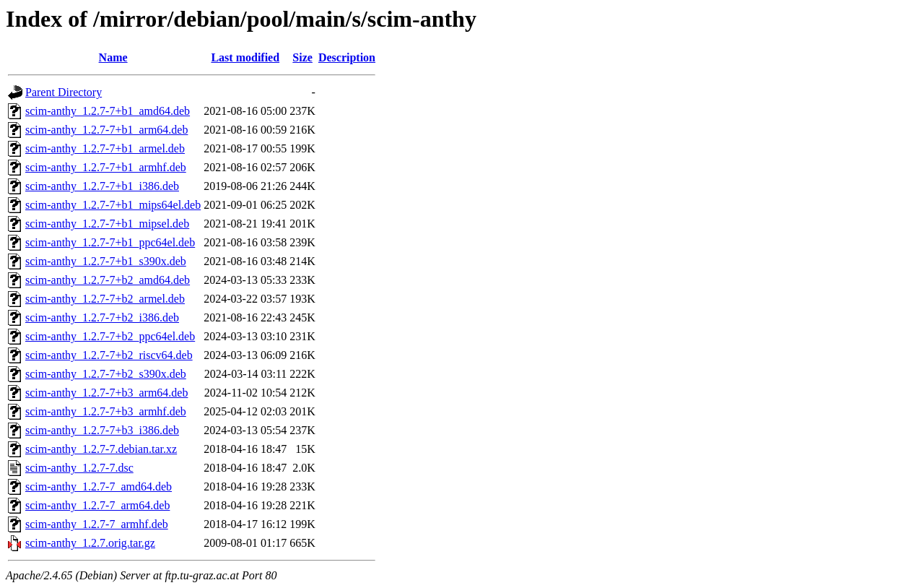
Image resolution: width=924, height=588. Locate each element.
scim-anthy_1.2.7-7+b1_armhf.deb (106, 167)
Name (113, 57)
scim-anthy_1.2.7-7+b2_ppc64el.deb (110, 336)
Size (302, 57)
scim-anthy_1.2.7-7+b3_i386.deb (102, 430)
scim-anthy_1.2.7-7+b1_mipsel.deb (107, 224)
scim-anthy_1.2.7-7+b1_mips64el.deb (113, 205)
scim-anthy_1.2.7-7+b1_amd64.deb (108, 111)
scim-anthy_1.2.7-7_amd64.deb (99, 487)
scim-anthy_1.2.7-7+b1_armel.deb (105, 148)
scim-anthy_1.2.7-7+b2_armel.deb (105, 299)
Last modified (245, 57)
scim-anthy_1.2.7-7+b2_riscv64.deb (109, 355)
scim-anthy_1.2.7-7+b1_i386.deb (102, 186)
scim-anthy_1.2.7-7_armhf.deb (97, 524)
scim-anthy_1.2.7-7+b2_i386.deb (102, 317)
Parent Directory (64, 92)
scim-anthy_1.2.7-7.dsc (79, 468)
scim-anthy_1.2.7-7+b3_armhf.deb (106, 411)
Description (347, 57)
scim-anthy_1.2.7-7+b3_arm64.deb (106, 393)
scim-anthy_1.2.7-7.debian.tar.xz (101, 449)
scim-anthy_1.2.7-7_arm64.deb (97, 505)
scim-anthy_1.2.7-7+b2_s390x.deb (106, 374)
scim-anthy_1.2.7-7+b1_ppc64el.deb (110, 242)
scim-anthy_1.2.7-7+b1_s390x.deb (106, 261)
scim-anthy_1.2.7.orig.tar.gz (90, 543)
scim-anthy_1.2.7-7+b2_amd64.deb (108, 280)
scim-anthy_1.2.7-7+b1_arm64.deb (106, 130)
